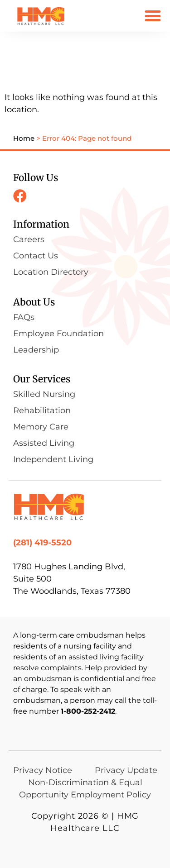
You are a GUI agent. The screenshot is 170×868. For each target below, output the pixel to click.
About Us (34, 302)
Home (24, 138)
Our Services (42, 379)
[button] (153, 16)
